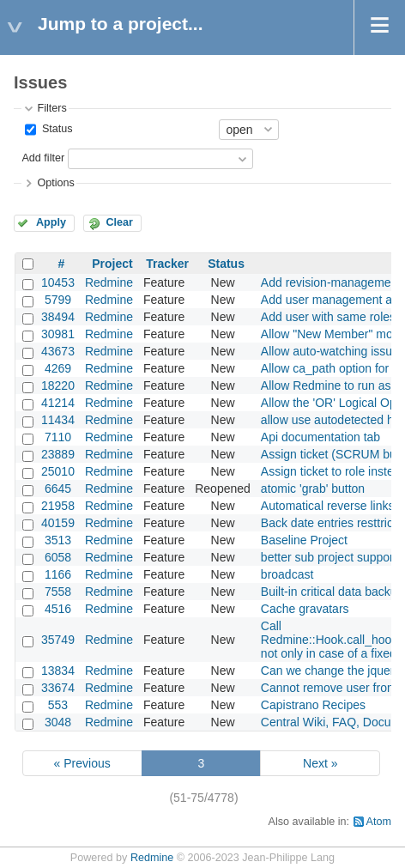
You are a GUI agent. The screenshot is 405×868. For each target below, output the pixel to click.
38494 (58, 317)
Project (112, 264)
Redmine (109, 282)
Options (55, 183)
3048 (58, 722)
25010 (58, 471)
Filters (51, 108)
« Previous (82, 763)
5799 (58, 300)
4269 (58, 368)
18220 (58, 385)
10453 (58, 282)
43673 (58, 351)
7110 (58, 437)
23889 (58, 454)
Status (55, 129)
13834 (58, 671)
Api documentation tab (320, 437)
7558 (58, 592)
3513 (58, 540)
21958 (58, 506)
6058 (58, 557)
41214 (58, 403)
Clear (119, 222)
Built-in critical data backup (332, 592)
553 (58, 705)
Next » (320, 763)
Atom (379, 822)
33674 (58, 688)
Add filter (43, 158)
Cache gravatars (305, 609)
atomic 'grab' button (313, 489)
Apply (51, 222)
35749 (58, 640)
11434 (58, 420)
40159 (58, 523)
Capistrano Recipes (313, 705)
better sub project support (329, 557)
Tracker (167, 264)
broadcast (287, 574)
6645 (58, 489)
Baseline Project (304, 540)
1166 (58, 574)
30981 (58, 334)
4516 (58, 609)
